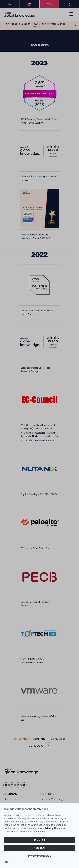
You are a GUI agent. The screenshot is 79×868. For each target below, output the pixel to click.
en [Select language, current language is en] (9, 862)
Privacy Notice (53, 828)
